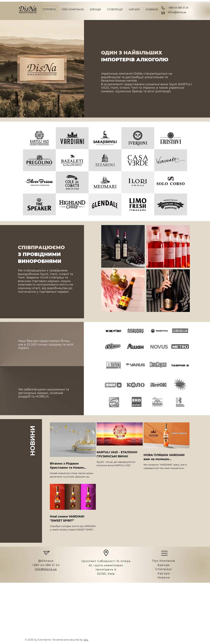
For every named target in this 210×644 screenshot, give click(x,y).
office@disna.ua (177, 12)
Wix (86, 640)
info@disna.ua (46, 569)
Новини (164, 578)
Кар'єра (164, 573)
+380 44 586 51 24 (178, 8)
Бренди (164, 565)
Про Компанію (164, 561)
